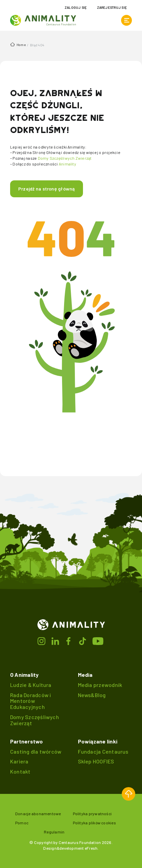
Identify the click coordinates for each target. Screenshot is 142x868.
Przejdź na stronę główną (47, 189)
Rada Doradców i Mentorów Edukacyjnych (31, 701)
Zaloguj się (76, 7)
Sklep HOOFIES (96, 761)
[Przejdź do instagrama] (42, 640)
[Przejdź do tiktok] (83, 640)
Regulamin (54, 832)
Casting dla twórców (36, 751)
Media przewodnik (100, 685)
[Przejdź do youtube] (98, 640)
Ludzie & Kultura (31, 685)
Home (18, 44)
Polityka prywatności (92, 814)
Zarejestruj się (112, 7)
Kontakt (20, 771)
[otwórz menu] (126, 20)
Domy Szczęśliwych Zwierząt (65, 158)
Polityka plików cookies (94, 823)
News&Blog (92, 695)
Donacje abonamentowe (38, 814)
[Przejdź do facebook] (69, 640)
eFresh (91, 848)
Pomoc (22, 823)
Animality (67, 164)
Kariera (19, 761)
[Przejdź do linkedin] (55, 640)
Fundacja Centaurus (103, 751)
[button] (129, 794)
